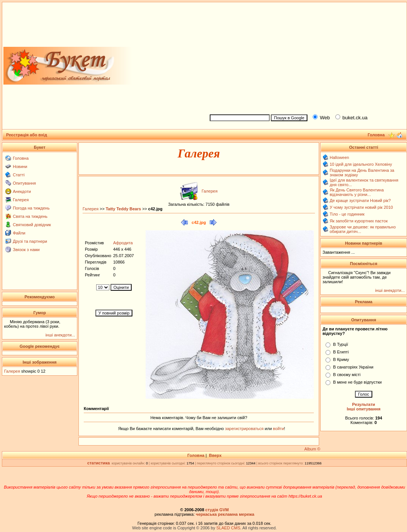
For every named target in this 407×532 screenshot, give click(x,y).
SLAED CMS (228, 528)
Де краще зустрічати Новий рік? (360, 200)
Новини (20, 167)
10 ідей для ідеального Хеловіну (361, 164)
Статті (19, 175)
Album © (312, 449)
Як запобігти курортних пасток (359, 221)
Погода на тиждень (31, 208)
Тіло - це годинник (347, 214)
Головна (21, 158)
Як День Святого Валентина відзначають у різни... (357, 192)
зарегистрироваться (245, 429)
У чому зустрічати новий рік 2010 (361, 207)
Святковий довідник (32, 225)
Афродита (123, 243)
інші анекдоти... (60, 335)
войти (278, 429)
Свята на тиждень (30, 216)
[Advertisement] (305, 57)
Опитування (24, 183)
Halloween (339, 157)
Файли (19, 233)
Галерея (21, 200)
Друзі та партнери (30, 241)
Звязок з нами (26, 250)
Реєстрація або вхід (27, 135)
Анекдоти (22, 191)
